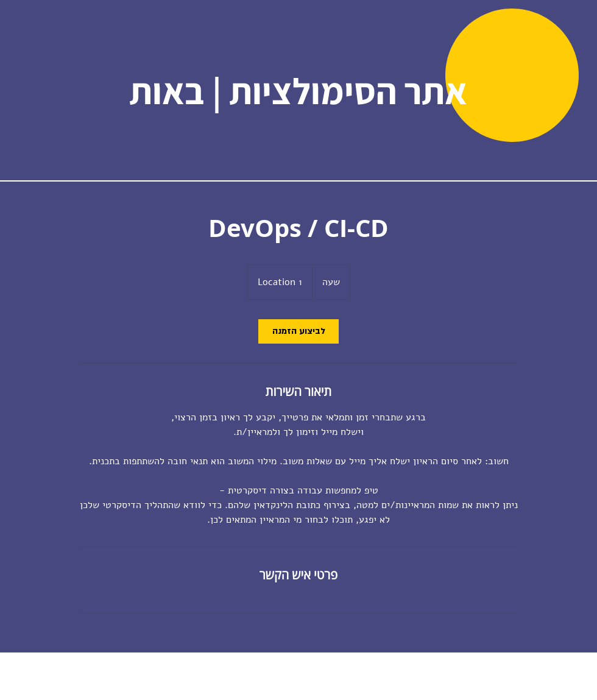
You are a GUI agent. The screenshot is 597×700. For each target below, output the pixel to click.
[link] (298, 331)
